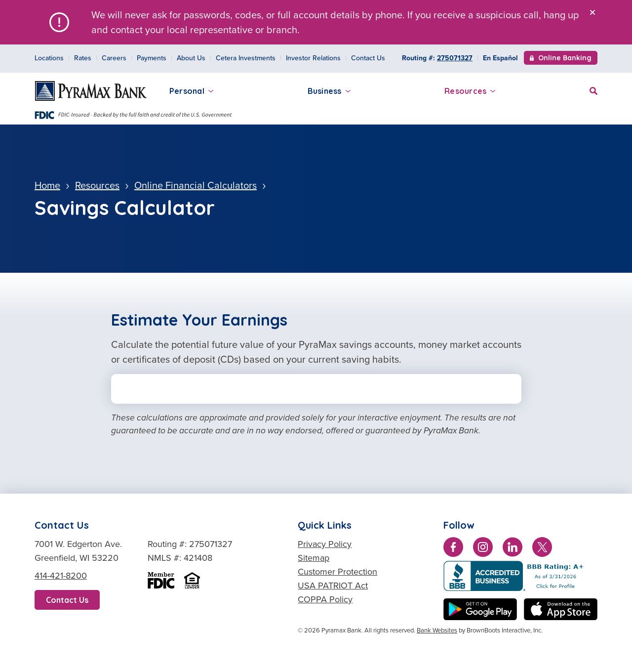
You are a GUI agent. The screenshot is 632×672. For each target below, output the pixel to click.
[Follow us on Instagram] (483, 549)
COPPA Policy (325, 599)
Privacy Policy (325, 544)
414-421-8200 (61, 576)
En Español (500, 58)
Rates (83, 58)
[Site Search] (593, 90)
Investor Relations (313, 58)
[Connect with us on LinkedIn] (513, 549)
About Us (191, 58)
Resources (470, 91)
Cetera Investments (246, 58)
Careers (114, 58)
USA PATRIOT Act (333, 586)
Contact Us (368, 58)
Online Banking (561, 59)
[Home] (91, 91)
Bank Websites (437, 630)
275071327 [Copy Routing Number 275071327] (455, 58)
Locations (49, 58)
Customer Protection (337, 572)
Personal (191, 91)
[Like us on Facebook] (453, 549)
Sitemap (314, 558)
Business (329, 91)
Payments (152, 58)
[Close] (592, 12)
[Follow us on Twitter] (542, 549)
